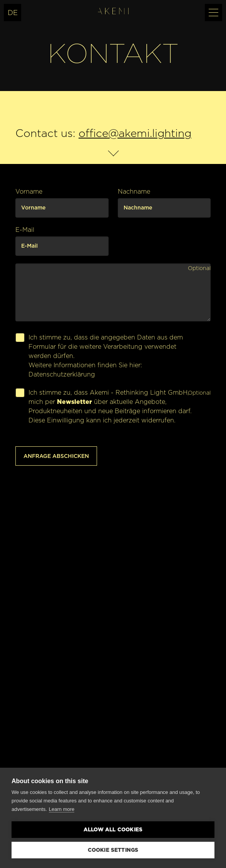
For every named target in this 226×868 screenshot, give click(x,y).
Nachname (134, 192)
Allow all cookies (113, 829)
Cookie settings (113, 850)
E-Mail (25, 230)
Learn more (62, 809)
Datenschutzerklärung (62, 374)
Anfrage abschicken (56, 456)
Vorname (29, 192)
